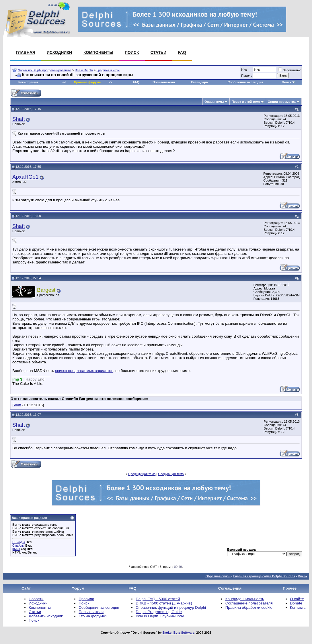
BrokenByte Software (179, 633)
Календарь (199, 82)
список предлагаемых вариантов (84, 371)
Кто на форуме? (93, 616)
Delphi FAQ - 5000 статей (158, 599)
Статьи (159, 52)
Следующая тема (171, 474)
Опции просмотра (282, 102)
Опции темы (214, 102)
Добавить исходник (46, 616)
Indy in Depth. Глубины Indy (160, 616)
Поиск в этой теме (246, 102)
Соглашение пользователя (249, 603)
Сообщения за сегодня (245, 82)
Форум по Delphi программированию (44, 70)
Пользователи (164, 82)
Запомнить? (289, 70)
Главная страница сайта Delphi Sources (264, 576)
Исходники (59, 52)
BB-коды (18, 542)
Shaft (19, 119)
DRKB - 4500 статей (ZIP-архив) (164, 603)
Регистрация (28, 82)
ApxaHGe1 (25, 177)
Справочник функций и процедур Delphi (171, 607)
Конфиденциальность (245, 599)
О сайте (297, 599)
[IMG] (16, 549)
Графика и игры (108, 70)
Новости (36, 599)
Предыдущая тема (142, 474)
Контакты (298, 607)
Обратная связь (218, 576)
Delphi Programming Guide (159, 612)
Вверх (303, 576)
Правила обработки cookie (249, 607)
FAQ (182, 52)
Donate (296, 603)
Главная (26, 52)
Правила (86, 599)
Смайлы (18, 545)
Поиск (132, 52)
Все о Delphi (84, 70)
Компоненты (98, 52)
